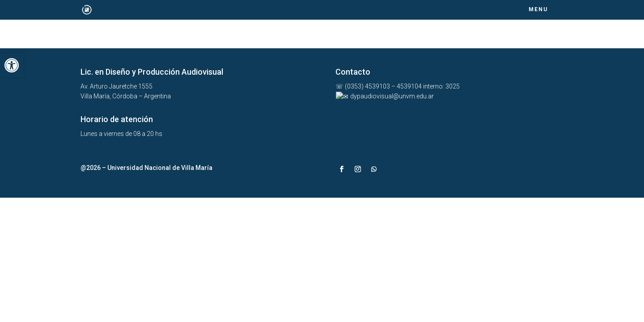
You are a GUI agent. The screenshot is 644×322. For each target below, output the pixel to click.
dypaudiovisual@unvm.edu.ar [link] (384, 96)
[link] (12, 65)
